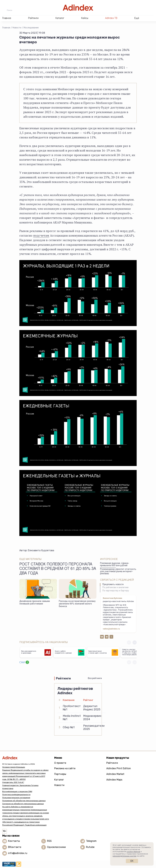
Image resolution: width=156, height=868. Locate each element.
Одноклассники (56, 847)
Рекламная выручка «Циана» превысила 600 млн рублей (115, 565)
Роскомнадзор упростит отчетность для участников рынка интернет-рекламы (118, 572)
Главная (6, 28)
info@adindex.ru (18, 853)
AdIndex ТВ (111, 18)
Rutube (90, 847)
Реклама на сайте (65, 768)
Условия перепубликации (14, 767)
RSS (49, 841)
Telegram (91, 841)
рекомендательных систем (124, 856)
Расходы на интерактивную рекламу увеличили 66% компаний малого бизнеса (77, 604)
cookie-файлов (133, 852)
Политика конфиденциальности (16, 795)
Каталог (59, 780)
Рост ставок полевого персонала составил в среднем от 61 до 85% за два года (58, 569)
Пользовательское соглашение (16, 798)
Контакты (14, 841)
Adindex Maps (114, 780)
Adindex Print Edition (119, 768)
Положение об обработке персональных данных (24, 801)
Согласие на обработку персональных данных (23, 804)
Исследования (31, 28)
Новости (17, 28)
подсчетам (41, 235)
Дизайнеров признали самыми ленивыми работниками (35, 603)
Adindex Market (115, 774)
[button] (135, 642)
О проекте (60, 763)
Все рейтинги (95, 678)
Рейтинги (112, 763)
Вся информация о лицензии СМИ (17, 791)
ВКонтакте (15, 847)
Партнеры (60, 774)
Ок (132, 861)
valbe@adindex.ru (111, 629)
